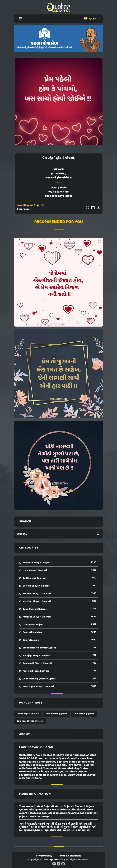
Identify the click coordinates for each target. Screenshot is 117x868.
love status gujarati (84, 714)
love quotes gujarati (56, 714)
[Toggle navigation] (20, 19)
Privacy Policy (44, 856)
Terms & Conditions (70, 856)
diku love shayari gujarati (30, 721)
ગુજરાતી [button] (91, 19)
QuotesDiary (58, 860)
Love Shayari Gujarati (31, 205)
